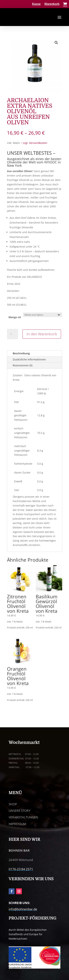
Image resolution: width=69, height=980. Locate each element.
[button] (56, 43)
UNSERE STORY (20, 811)
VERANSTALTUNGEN (23, 817)
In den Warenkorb (42, 334)
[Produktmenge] (13, 334)
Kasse (36, 4)
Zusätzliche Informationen (29, 359)
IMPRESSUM (17, 824)
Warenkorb (52, 4)
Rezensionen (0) (23, 365)
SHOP (13, 804)
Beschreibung (21, 353)
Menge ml (15, 317)
